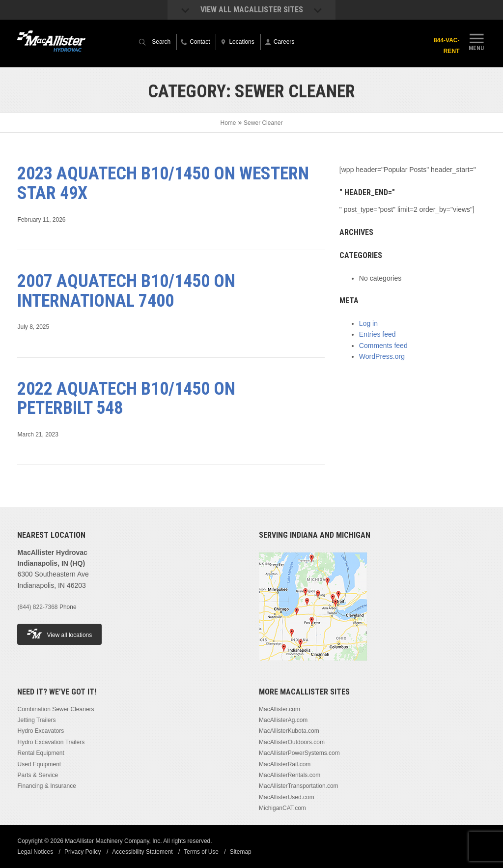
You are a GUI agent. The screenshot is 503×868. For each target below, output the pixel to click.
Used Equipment (39, 764)
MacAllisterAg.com (283, 720)
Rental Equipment (41, 753)
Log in (368, 323)
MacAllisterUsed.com (287, 797)
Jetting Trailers (36, 720)
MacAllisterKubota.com (289, 731)
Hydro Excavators (41, 731)
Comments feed (383, 346)
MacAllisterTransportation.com (299, 786)
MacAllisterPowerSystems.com (299, 753)
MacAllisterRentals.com (290, 775)
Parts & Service (38, 775)
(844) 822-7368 (37, 607)
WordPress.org (382, 356)
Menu (476, 41)
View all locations (59, 634)
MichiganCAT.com (282, 808)
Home (228, 123)
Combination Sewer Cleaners (56, 709)
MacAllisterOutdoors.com (292, 742)
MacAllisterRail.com (285, 764)
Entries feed (377, 334)
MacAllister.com (279, 709)
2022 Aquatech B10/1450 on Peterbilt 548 (126, 399)
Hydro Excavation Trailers (51, 742)
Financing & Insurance (46, 786)
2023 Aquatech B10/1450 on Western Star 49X (163, 183)
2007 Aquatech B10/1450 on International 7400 (126, 291)
